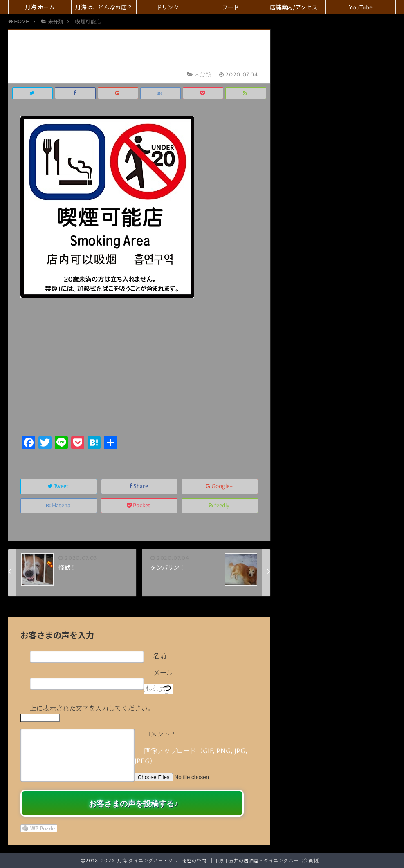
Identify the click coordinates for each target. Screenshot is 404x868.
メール (163, 673)
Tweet (59, 487)
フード (231, 8)
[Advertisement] (139, 372)
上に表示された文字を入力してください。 (92, 709)
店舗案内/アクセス (294, 8)
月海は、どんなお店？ (104, 8)
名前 (160, 656)
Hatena (59, 506)
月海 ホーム (40, 8)
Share (139, 487)
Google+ (220, 487)
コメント (159, 734)
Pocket (139, 506)
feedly (220, 506)
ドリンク (168, 8)
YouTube (361, 8)
